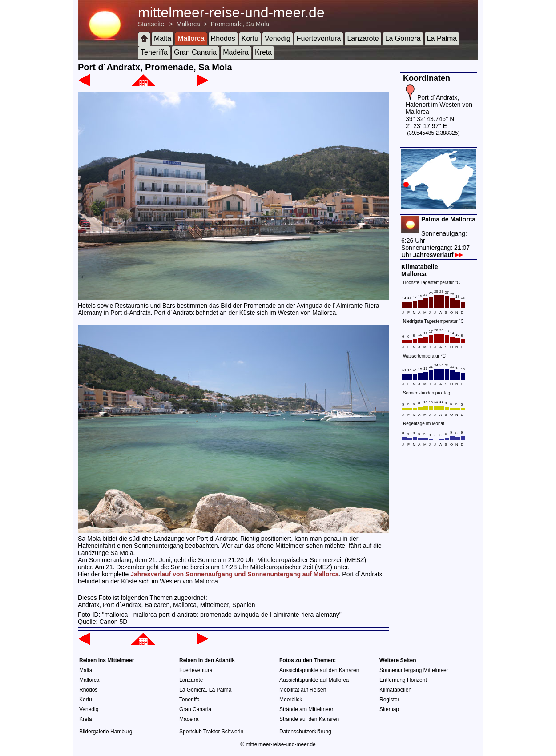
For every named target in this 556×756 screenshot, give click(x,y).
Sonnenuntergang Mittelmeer (414, 670)
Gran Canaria (195, 52)
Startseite (151, 24)
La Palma (442, 38)
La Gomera (403, 38)
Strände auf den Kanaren (309, 719)
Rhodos (223, 38)
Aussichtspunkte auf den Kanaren (319, 670)
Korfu (250, 38)
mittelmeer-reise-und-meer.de (231, 12)
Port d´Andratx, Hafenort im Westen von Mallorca (439, 105)
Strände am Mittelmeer (306, 709)
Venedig (278, 38)
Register (389, 700)
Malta (163, 38)
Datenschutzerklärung (305, 732)
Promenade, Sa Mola (240, 24)
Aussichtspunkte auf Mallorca (314, 680)
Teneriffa (154, 52)
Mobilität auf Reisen (303, 690)
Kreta (263, 52)
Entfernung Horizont (403, 680)
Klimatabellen (395, 690)
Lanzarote (363, 38)
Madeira (236, 52)
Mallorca (188, 24)
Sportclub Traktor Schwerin (211, 732)
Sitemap (389, 709)
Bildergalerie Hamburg (106, 732)
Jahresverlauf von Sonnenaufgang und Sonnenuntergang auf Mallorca (234, 574)
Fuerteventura (319, 38)
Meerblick (291, 700)
